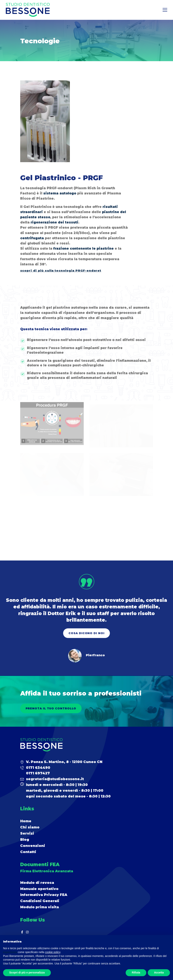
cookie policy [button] (53, 952)
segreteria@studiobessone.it (55, 779)
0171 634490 (38, 768)
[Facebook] (22, 932)
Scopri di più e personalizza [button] (27, 972)
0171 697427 (38, 773)
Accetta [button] (159, 972)
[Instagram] (27, 932)
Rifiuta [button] (136, 972)
